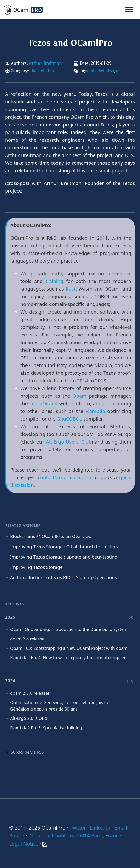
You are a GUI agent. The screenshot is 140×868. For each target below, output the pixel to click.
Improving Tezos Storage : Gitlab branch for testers (64, 547)
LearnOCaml (43, 404)
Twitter (78, 828)
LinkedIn (100, 828)
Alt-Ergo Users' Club (69, 442)
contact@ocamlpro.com (64, 477)
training (55, 281)
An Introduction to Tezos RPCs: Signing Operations (63, 577)
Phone (17, 835)
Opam (79, 396)
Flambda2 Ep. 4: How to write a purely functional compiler (68, 657)
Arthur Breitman (45, 63)
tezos (121, 71)
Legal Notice (24, 844)
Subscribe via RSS (24, 752)
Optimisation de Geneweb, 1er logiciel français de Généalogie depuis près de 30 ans (60, 706)
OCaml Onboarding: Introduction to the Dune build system (69, 629)
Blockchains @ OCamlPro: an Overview (51, 536)
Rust (71, 289)
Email (121, 828)
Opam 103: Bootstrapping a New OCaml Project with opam (69, 648)
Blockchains (42, 71)
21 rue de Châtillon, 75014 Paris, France (75, 835)
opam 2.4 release (27, 639)
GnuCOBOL (69, 419)
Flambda (95, 411)
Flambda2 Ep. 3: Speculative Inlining (46, 728)
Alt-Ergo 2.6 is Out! (29, 718)
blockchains (102, 71)
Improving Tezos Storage (36, 567)
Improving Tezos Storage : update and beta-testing (64, 557)
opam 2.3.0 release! (30, 693)
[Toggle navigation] (129, 10)
